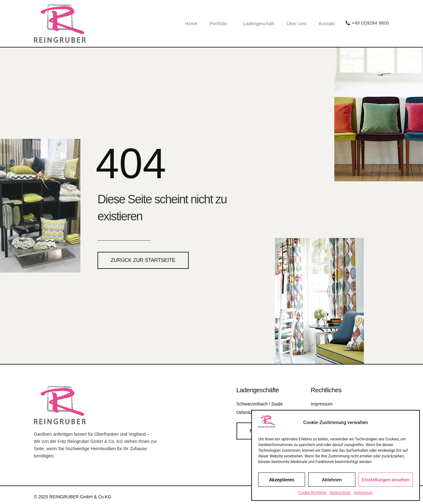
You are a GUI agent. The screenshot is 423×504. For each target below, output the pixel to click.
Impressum (363, 493)
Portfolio (220, 24)
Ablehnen (332, 480)
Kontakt (327, 24)
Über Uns (296, 24)
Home (191, 24)
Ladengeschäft (259, 24)
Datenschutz (340, 493)
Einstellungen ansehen (386, 480)
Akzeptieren (282, 480)
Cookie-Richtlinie (312, 493)
